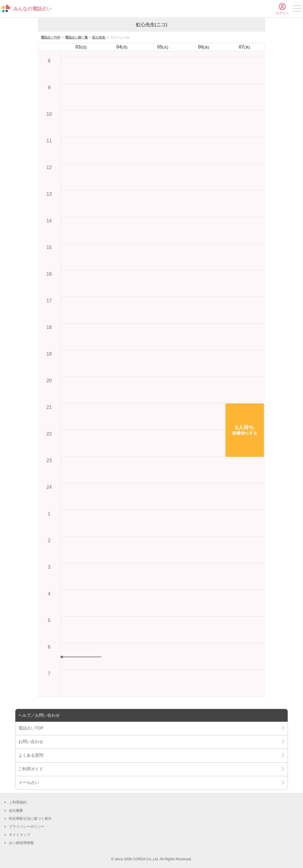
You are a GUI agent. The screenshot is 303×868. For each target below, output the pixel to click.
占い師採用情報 (21, 843)
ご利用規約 (18, 802)
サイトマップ (20, 835)
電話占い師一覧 (76, 37)
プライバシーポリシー (27, 827)
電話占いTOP (51, 37)
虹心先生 (99, 37)
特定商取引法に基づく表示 (30, 819)
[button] (245, 430)
